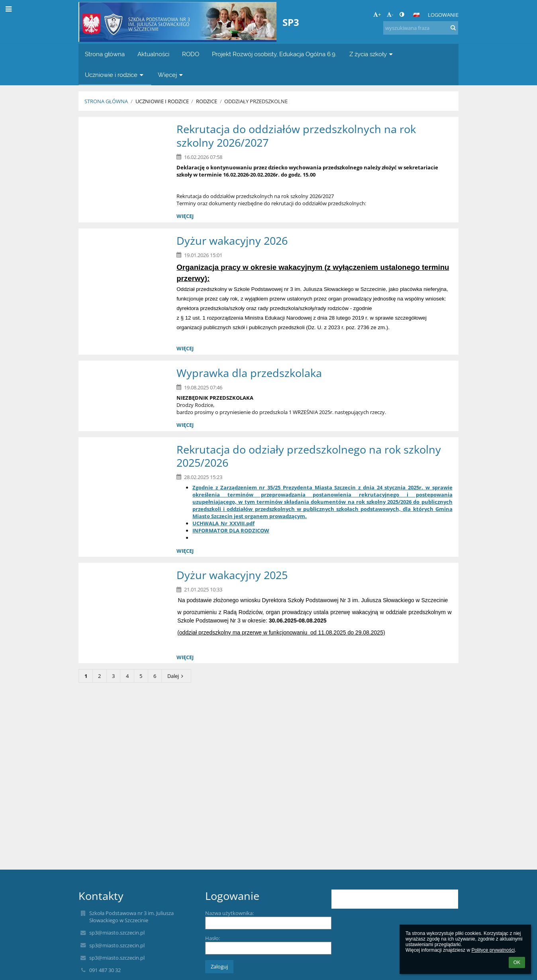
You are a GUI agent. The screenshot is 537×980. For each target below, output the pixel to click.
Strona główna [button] (105, 54)
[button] (416, 15)
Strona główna (106, 101)
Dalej (176, 676)
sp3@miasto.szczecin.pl (117, 933)
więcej (185, 216)
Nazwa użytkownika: (229, 913)
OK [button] (517, 962)
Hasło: (213, 938)
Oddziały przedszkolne (256, 101)
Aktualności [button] (153, 54)
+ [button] (377, 14)
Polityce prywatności (493, 950)
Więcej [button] (171, 75)
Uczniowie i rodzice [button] (115, 75)
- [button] (390, 14)
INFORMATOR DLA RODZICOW (231, 530)
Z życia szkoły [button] (372, 54)
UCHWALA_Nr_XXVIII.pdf (223, 523)
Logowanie (443, 15)
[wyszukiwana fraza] (421, 28)
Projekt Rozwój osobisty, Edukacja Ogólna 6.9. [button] (274, 54)
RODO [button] (191, 54)
